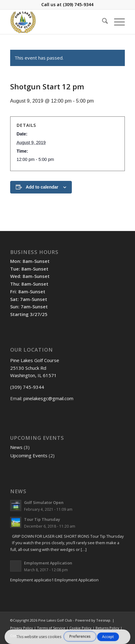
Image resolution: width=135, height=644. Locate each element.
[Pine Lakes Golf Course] (56, 22)
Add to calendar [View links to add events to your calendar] (42, 187)
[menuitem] (102, 22)
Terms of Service (51, 628)
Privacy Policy (22, 628)
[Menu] (116, 22)
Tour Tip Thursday (42, 519)
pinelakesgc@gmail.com (48, 398)
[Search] (102, 22)
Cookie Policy (80, 628)
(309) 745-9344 (78, 4)
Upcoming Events (29, 455)
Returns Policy (107, 628)
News (16, 447)
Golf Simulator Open (44, 502)
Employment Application (48, 563)
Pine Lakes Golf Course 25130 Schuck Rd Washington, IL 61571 (35, 368)
